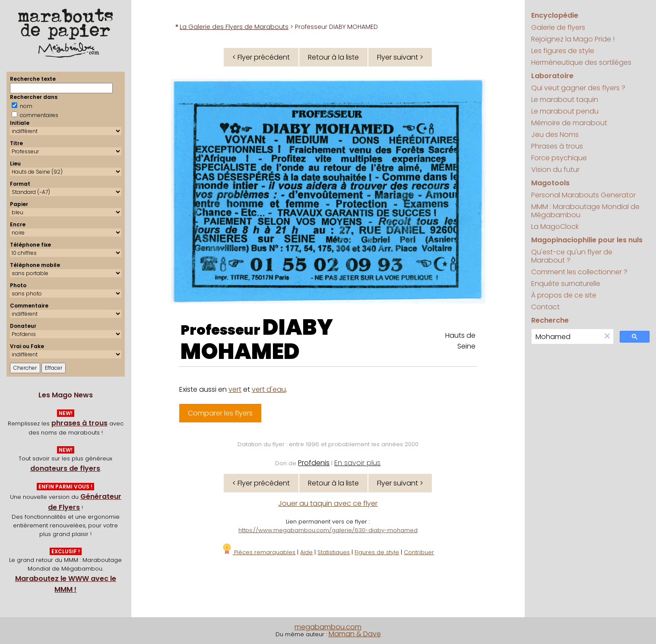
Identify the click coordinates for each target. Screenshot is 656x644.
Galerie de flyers (558, 27)
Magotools (550, 183)
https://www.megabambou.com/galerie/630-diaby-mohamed (328, 530)
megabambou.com (328, 627)
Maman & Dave (355, 634)
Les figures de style (563, 51)
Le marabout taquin (565, 100)
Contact (545, 307)
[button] (607, 337)
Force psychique (559, 158)
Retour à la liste (333, 57)
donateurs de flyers (65, 468)
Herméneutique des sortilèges (581, 62)
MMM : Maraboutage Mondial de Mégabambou (585, 211)
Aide (306, 552)
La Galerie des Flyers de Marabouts (234, 27)
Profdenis (314, 463)
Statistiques (334, 552)
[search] (566, 337)
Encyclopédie (555, 15)
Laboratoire (552, 76)
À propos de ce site (564, 295)
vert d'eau (269, 389)
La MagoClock (555, 227)
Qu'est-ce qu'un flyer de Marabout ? (572, 256)
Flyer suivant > (400, 57)
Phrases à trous (557, 146)
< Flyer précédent (261, 57)
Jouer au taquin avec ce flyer (328, 503)
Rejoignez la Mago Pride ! (573, 39)
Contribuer (419, 552)
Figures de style (377, 552)
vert (235, 389)
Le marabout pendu (565, 111)
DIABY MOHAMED (257, 339)
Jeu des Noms (555, 135)
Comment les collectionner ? (579, 272)
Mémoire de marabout (569, 123)
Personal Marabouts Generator (583, 195)
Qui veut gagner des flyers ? (578, 88)
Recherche (550, 320)
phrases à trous (79, 423)
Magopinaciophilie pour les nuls (587, 240)
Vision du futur (555, 170)
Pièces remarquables (258, 552)
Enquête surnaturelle (566, 284)
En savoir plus (357, 463)
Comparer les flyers (220, 413)
